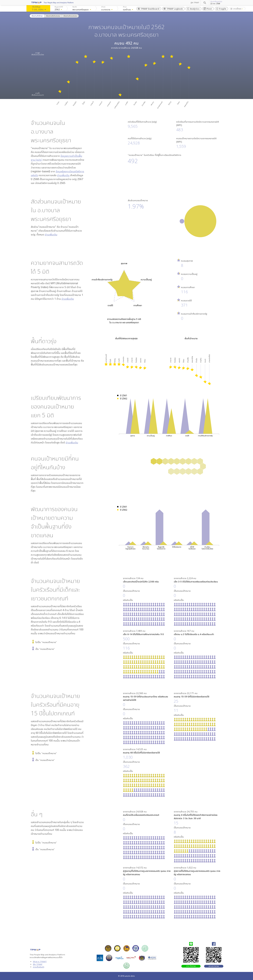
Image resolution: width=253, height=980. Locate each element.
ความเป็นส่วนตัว (39, 967)
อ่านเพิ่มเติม (63, 175)
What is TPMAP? (40, 962)
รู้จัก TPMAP (195, 3)
